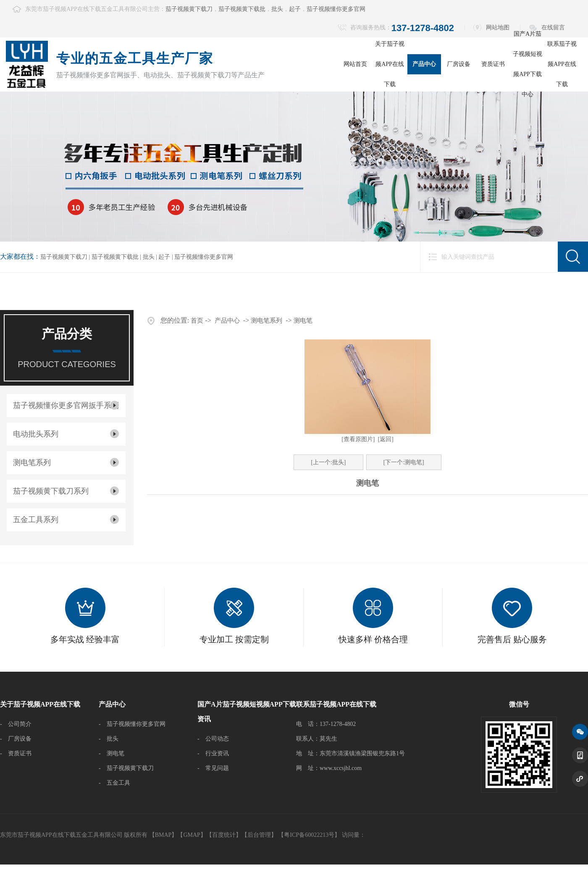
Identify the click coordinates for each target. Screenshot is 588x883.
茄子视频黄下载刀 (189, 9)
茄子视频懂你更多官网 (336, 9)
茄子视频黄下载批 (242, 9)
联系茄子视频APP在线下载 (562, 64)
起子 (295, 9)
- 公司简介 (16, 724)
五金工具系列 (36, 520)
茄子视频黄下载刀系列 (51, 491)
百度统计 (224, 835)
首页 (197, 321)
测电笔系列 (32, 463)
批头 (277, 9)
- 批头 (109, 739)
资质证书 (493, 64)
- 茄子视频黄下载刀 (126, 768)
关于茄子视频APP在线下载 (390, 64)
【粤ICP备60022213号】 (309, 835)
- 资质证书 (16, 753)
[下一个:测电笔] (404, 462)
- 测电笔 (112, 753)
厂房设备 (459, 64)
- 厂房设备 (16, 739)
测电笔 (303, 321)
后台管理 (259, 835)
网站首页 (355, 64)
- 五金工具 (114, 783)
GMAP (192, 835)
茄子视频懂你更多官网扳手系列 (66, 405)
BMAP (163, 835)
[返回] (386, 439)
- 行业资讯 (213, 753)
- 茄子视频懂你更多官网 (132, 724)
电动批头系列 (36, 434)
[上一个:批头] (328, 462)
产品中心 (424, 64)
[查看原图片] (358, 439)
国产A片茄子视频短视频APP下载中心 (528, 64)
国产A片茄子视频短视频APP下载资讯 (247, 712)
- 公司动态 (213, 739)
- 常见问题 (213, 768)
